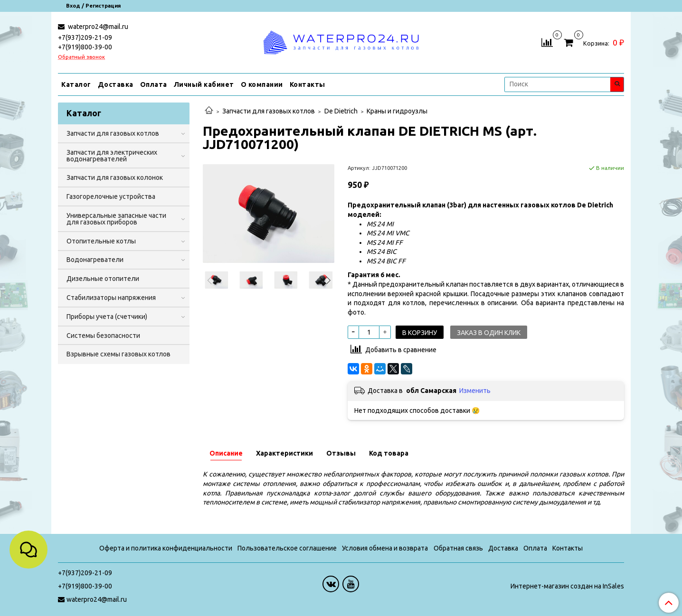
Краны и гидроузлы (397, 111)
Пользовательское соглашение (287, 548)
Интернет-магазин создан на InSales (567, 586)
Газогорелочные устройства (111, 196)
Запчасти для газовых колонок (115, 177)
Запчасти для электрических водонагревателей (112, 156)
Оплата (154, 84)
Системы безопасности (103, 336)
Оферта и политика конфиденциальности (166, 548)
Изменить (475, 391)
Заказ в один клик (489, 333)
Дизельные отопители (103, 279)
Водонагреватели (95, 260)
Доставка (116, 84)
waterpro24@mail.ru (97, 27)
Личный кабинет (204, 84)
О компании (262, 84)
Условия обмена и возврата (385, 548)
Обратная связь (458, 548)
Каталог (76, 84)
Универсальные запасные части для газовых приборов (116, 219)
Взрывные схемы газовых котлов (118, 354)
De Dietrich (341, 111)
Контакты (308, 84)
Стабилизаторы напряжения (111, 298)
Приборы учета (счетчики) (107, 317)
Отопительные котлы (101, 241)
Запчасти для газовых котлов (269, 111)
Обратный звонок (81, 57)
